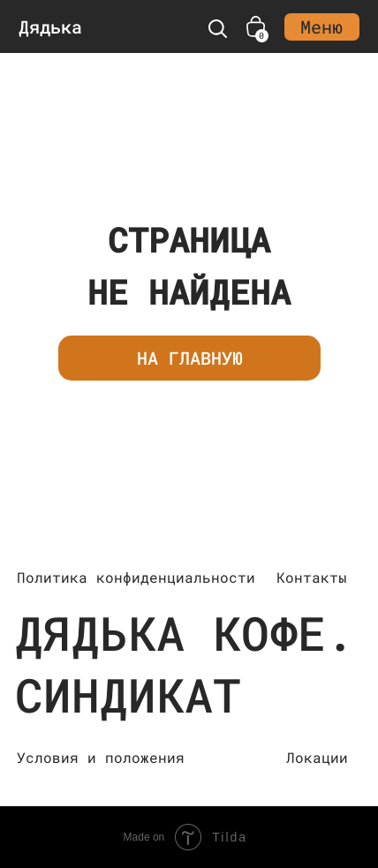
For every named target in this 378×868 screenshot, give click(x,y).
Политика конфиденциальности (136, 577)
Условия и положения (101, 757)
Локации (317, 757)
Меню (321, 26)
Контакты (312, 577)
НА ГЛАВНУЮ (190, 358)
